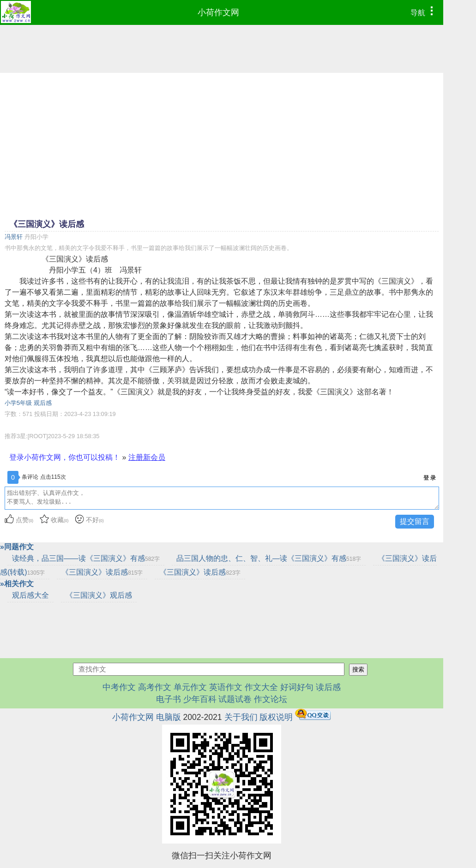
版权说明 (276, 717)
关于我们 (241, 717)
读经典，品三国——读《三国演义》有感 (86, 558)
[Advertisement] (222, 145)
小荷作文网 (218, 12)
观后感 (43, 403)
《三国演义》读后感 (102, 572)
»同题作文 (17, 547)
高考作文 (155, 687)
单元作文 (190, 687)
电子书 (170, 699)
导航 (424, 12)
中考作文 (119, 687)
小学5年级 (18, 403)
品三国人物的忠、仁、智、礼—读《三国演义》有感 (269, 558)
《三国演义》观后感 (99, 595)
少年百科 (200, 699)
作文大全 (261, 687)
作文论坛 (271, 699)
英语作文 (226, 687)
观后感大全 (30, 595)
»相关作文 (17, 584)
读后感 (328, 687)
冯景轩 (14, 237)
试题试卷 (235, 699)
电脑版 (169, 717)
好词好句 (297, 687)
